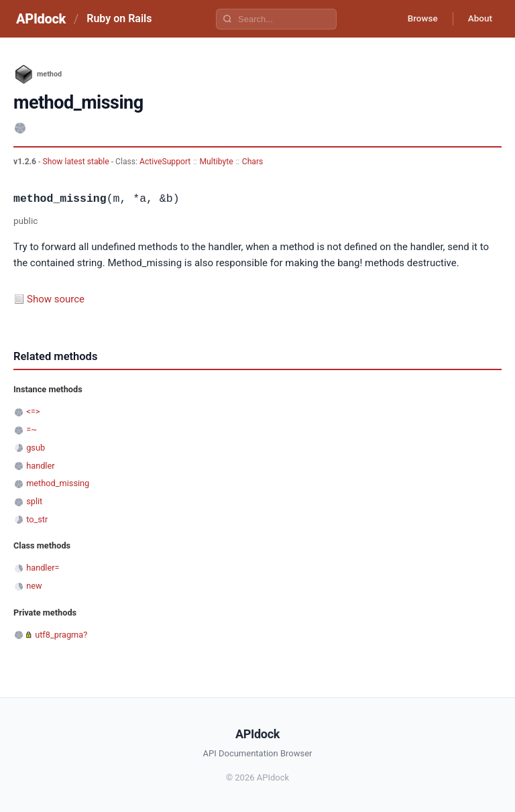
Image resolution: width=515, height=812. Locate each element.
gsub (36, 448)
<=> (33, 411)
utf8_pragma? (61, 635)
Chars (253, 162)
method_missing (58, 483)
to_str (37, 519)
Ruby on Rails (119, 18)
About (478, 19)
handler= (43, 568)
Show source (56, 299)
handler (40, 466)
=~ (32, 429)
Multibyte (217, 162)
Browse (417, 19)
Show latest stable (76, 162)
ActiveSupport (165, 162)
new (34, 586)
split (34, 501)
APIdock (41, 19)
